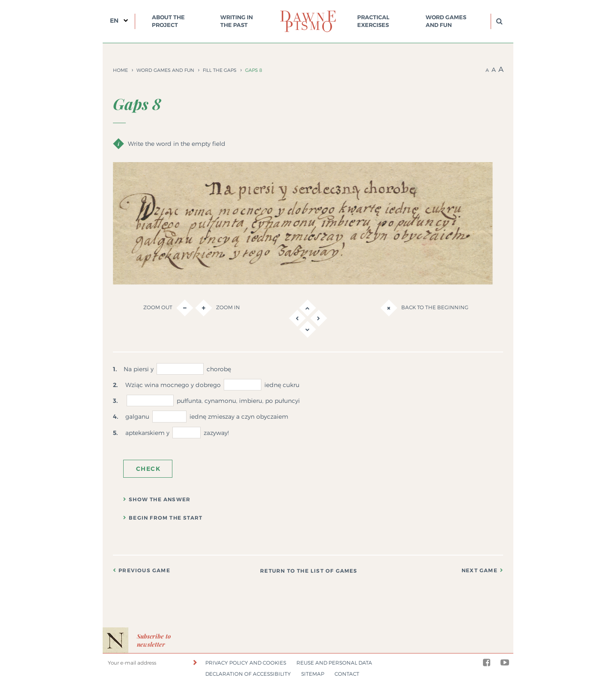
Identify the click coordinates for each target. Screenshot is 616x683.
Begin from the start (166, 518)
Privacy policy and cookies (246, 663)
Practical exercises (373, 21)
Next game (480, 571)
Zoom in (218, 308)
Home (120, 70)
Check (148, 469)
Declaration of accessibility (248, 674)
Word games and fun (446, 21)
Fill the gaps (220, 70)
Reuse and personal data (334, 663)
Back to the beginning (424, 308)
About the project (168, 21)
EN (114, 21)
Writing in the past (237, 21)
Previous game (144, 571)
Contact (347, 674)
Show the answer (160, 500)
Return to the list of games (309, 571)
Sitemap (313, 674)
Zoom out (168, 308)
